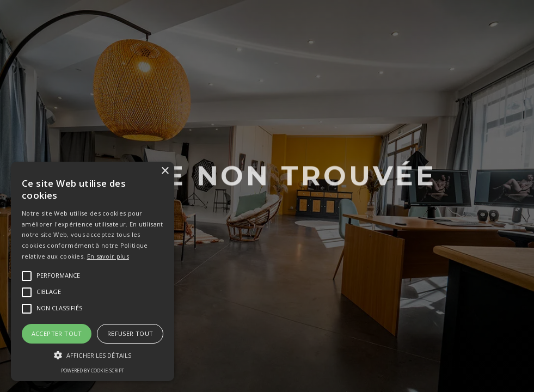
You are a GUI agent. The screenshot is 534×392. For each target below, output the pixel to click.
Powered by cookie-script (93, 370)
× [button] (165, 171)
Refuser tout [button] (130, 333)
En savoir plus (108, 256)
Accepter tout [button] (57, 333)
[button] (93, 356)
